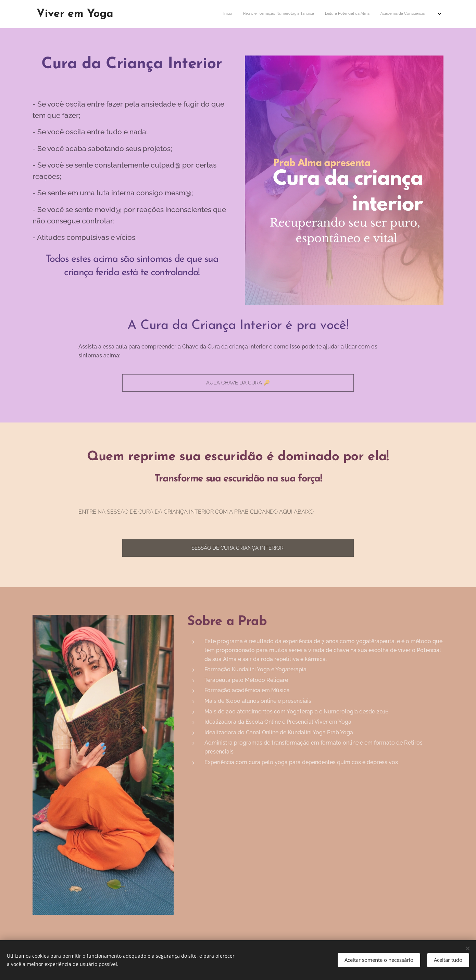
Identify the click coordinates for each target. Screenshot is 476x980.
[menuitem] (230, 14)
